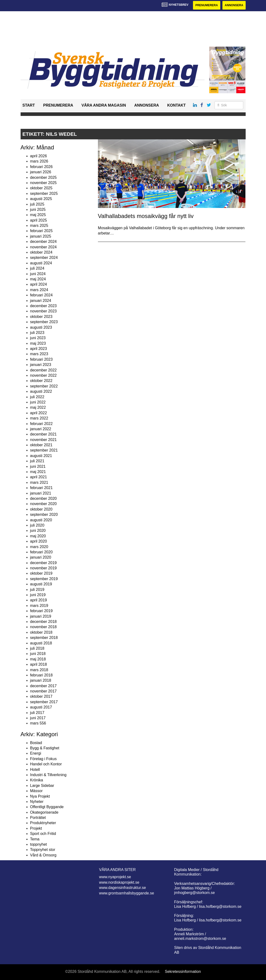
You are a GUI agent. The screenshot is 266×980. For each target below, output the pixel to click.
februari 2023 (41, 359)
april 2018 (39, 664)
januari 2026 (41, 172)
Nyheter (37, 802)
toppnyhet (39, 844)
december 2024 (43, 242)
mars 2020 (39, 547)
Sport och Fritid (43, 834)
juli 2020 (37, 525)
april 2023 (39, 349)
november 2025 (43, 183)
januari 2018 (41, 680)
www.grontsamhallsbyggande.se (127, 893)
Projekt (36, 828)
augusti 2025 (41, 199)
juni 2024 (38, 274)
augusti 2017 (41, 707)
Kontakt (176, 105)
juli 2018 (37, 648)
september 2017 (44, 702)
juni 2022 (38, 402)
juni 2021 (38, 466)
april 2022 (39, 413)
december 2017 (43, 686)
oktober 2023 (41, 317)
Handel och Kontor (46, 764)
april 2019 (39, 600)
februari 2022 (41, 424)
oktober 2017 (41, 696)
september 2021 (44, 450)
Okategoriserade (44, 812)
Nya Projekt (40, 796)
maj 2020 (38, 536)
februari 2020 (41, 552)
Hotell (35, 770)
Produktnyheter (43, 823)
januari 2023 (41, 365)
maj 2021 (38, 472)
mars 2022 (39, 418)
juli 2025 (37, 204)
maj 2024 (38, 279)
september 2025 (44, 193)
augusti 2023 (41, 327)
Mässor (36, 791)
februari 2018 (41, 675)
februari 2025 (41, 231)
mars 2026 (39, 161)
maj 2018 (38, 659)
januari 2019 (41, 616)
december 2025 (43, 177)
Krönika (37, 780)
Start (29, 105)
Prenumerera (207, 5)
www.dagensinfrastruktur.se (123, 888)
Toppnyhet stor (43, 850)
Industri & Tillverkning (48, 775)
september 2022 (44, 386)
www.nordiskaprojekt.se (119, 882)
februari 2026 (41, 167)
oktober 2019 (41, 573)
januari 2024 (41, 301)
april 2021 (39, 477)
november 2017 (43, 691)
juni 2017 (38, 718)
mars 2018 (39, 670)
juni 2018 (38, 654)
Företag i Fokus (43, 759)
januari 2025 (41, 236)
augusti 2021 (41, 456)
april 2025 (39, 220)
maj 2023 (38, 343)
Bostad (36, 743)
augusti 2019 (41, 584)
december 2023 (43, 306)
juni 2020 (38, 531)
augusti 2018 (41, 643)
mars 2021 (39, 482)
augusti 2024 (41, 263)
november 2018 (43, 627)
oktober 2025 (41, 188)
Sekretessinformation (183, 972)
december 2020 (43, 498)
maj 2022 (38, 407)
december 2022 (43, 370)
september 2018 (44, 638)
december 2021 (43, 434)
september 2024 (44, 258)
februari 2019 (41, 611)
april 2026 (39, 156)
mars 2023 (39, 354)
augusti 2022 (41, 391)
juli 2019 (37, 590)
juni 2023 (38, 338)
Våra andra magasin (104, 105)
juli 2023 (37, 333)
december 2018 (43, 622)
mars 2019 (39, 606)
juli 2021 (37, 461)
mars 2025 (39, 226)
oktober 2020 (41, 509)
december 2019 (43, 563)
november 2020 (43, 504)
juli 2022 (37, 397)
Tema (35, 839)
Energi (36, 753)
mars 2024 (39, 290)
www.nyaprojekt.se (115, 877)
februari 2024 (41, 295)
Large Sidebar (42, 786)
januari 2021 (41, 493)
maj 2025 (38, 215)
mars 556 (38, 723)
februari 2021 (41, 488)
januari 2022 (41, 429)
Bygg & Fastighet (45, 748)
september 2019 (44, 579)
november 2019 (43, 568)
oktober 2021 (41, 445)
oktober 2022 (41, 381)
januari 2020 (41, 557)
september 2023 (44, 322)
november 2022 (43, 375)
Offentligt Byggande (47, 807)
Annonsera (234, 5)
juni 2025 (38, 210)
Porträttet (38, 818)
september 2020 (44, 514)
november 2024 (43, 247)
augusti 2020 (41, 520)
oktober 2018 (41, 632)
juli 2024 (37, 268)
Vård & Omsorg (43, 855)
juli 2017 (37, 713)
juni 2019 (38, 595)
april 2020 (39, 541)
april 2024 (39, 284)
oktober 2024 (41, 252)
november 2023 (43, 311)
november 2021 (43, 440)
